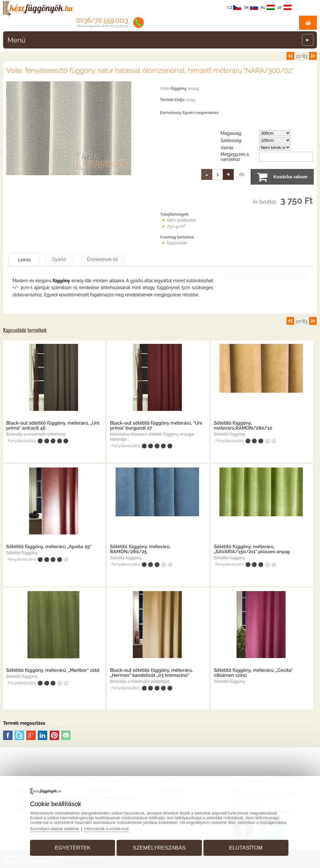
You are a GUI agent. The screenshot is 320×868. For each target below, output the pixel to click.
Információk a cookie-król (110, 828)
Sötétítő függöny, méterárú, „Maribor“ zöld (53, 671)
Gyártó (66, 259)
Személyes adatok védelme (57, 828)
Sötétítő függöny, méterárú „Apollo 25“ (49, 547)
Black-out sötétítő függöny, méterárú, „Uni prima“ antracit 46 (53, 426)
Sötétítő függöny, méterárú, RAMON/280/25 (140, 549)
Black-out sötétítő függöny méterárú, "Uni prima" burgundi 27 (156, 426)
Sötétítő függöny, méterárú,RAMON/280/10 (243, 426)
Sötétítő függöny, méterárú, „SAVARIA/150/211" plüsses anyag (252, 549)
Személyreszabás (159, 847)
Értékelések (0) (114, 259)
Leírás (27, 260)
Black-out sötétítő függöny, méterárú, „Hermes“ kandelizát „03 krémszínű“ (151, 673)
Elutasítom (245, 847)
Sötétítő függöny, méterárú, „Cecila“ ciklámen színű (253, 673)
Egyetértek (74, 847)
